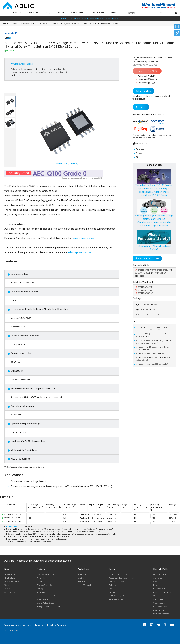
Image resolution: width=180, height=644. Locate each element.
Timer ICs (41, 578)
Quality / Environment (162, 607)
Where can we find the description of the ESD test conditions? (153, 359)
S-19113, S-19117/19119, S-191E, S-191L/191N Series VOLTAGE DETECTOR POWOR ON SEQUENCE (154, 273)
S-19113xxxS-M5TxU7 (145, 290)
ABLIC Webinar (10, 592)
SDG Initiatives (159, 599)
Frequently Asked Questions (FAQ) (122, 578)
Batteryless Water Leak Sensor (48, 607)
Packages (112, 592)
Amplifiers (41, 592)
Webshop (112, 585)
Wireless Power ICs (44, 585)
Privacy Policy (40, 625)
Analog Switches (43, 599)
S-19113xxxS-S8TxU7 (144, 293)
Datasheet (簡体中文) (146, 79)
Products (17, 13)
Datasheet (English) (145, 76)
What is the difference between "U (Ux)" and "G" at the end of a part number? (154, 342)
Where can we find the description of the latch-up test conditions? (153, 348)
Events (7, 589)
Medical (81, 578)
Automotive (82, 574)
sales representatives (84, 238)
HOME (6, 24)
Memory (40, 589)
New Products (10, 578)
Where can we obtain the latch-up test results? (154, 353)
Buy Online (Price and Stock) (149, 115)
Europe (139, 153)
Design (48, 13)
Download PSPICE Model (147, 258)
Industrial (82, 582)
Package (137, 298)
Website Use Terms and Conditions (18, 625)
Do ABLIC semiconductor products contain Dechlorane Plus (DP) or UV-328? (152, 329)
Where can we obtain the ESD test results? (152, 364)
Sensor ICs (41, 582)
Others (139, 157)
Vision (156, 582)
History (156, 585)
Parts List (141, 107)
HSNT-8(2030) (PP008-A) (147, 314)
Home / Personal (84, 585)
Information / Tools (116, 599)
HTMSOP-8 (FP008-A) (146, 305)
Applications (33, 13)
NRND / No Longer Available (119, 596)
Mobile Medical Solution (46, 603)
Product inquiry (115, 589)
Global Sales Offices (116, 582)
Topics (7, 585)
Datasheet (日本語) (145, 83)
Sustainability (77, 13)
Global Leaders (159, 603)
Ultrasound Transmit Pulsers (48, 596)
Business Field (159, 589)
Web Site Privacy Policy (58, 625)
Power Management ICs (46, 574)
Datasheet (147, 71)
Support (61, 13)
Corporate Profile (97, 13)
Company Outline (160, 574)
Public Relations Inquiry (118, 574)
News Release (10, 574)
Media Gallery (159, 610)
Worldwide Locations (161, 614)
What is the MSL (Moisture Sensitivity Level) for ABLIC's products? (154, 335)
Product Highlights (12, 582)
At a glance (158, 578)
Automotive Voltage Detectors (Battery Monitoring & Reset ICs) (66, 24)
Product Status (12, 527)
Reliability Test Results (144, 282)
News (113, 13)
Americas (140, 149)
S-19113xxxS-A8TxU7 (144, 287)
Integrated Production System (164, 592)
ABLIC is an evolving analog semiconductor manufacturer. (90, 19)
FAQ (135, 322)
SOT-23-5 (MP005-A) (146, 310)
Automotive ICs (29, 24)
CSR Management (160, 596)
